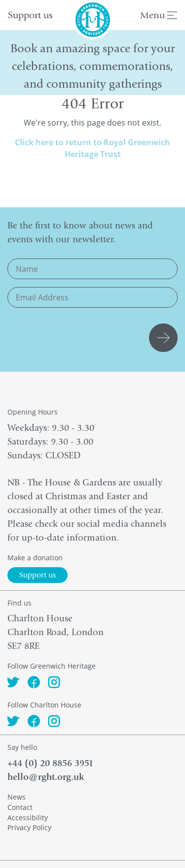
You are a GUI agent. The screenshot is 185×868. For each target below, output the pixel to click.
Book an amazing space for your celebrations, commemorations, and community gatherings (92, 66)
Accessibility (28, 818)
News (17, 797)
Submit (165, 338)
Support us (30, 15)
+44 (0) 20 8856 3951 (50, 763)
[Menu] (172, 16)
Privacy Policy (29, 827)
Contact (20, 807)
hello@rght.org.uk (46, 777)
